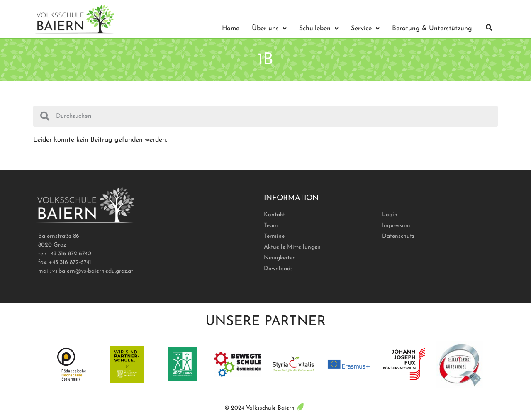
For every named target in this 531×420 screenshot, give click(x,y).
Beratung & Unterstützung (432, 29)
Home (231, 29)
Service (365, 29)
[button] (489, 28)
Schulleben (319, 29)
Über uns (269, 29)
